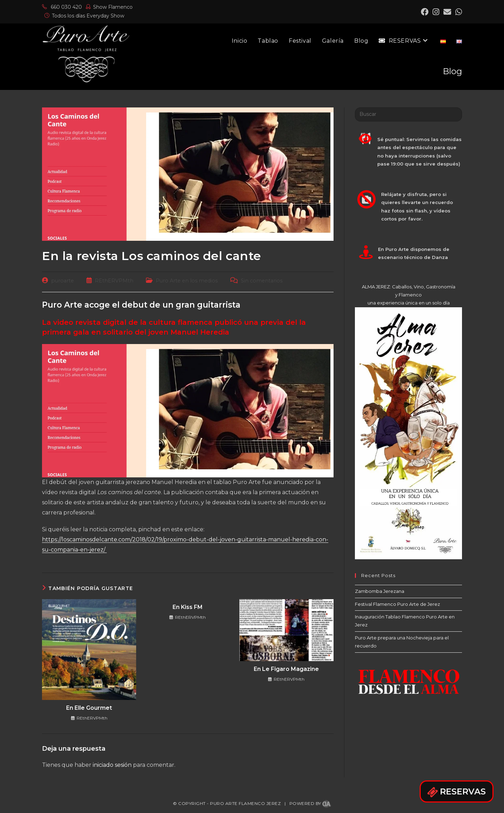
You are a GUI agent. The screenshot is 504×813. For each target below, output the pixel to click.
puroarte (62, 281)
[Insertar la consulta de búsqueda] (408, 114)
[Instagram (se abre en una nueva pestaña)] (436, 12)
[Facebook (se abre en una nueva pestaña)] (425, 12)
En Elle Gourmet (89, 708)
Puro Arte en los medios (187, 281)
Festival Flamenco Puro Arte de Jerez (397, 604)
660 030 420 (62, 7)
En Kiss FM (188, 607)
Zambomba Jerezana (380, 591)
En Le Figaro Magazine (286, 669)
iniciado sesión (112, 765)
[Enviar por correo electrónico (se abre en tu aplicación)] (447, 12)
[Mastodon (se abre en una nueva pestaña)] (458, 12)
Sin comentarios (262, 281)
